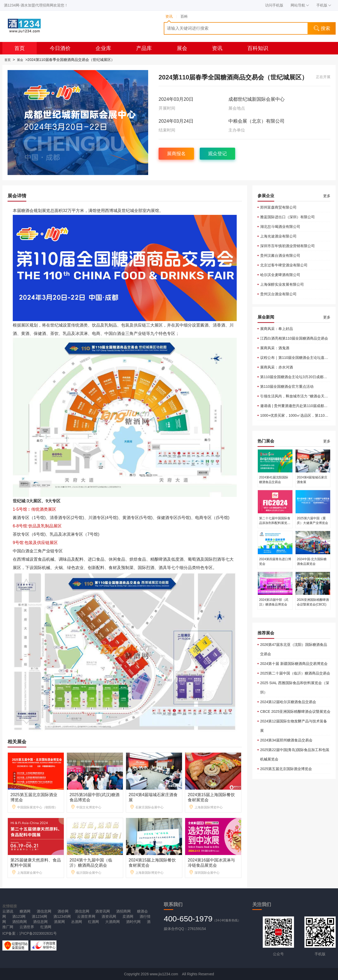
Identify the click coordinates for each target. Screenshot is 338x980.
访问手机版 (274, 5)
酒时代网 (133, 922)
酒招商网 (123, 911)
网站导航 (300, 5)
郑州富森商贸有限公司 (278, 207)
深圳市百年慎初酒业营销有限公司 (287, 246)
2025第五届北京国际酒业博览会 (286, 769)
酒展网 (59, 922)
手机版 (324, 5)
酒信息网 (44, 911)
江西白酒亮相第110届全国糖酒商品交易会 (294, 338)
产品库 (144, 48)
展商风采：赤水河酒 (277, 367)
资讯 (217, 48)
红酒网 (93, 922)
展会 (182, 48)
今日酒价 (60, 48)
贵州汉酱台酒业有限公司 (280, 255)
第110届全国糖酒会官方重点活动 (287, 386)
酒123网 (19, 916)
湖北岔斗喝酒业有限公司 (280, 227)
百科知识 (258, 48)
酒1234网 (39, 916)
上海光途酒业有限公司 (278, 236)
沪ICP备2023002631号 (38, 933)
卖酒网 (128, 916)
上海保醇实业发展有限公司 (282, 284)
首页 (20, 48)
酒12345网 (62, 916)
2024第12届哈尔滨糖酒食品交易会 (288, 702)
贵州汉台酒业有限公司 (278, 294)
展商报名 (176, 154)
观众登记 (217, 154)
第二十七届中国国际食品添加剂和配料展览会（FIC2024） (275, 523)
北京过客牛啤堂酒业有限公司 (284, 265)
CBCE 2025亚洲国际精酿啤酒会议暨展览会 (295, 711)
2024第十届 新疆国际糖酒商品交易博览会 (294, 664)
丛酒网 (77, 922)
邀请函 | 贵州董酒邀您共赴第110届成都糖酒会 (298, 406)
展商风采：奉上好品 (277, 329)
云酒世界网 (86, 916)
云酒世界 (27, 927)
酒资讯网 (103, 911)
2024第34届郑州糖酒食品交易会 (286, 740)
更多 (327, 196)
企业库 (103, 48)
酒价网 (63, 911)
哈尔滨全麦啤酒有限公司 (280, 275)
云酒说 (8, 911)
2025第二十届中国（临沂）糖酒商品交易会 (295, 673)
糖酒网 (25, 911)
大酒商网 (112, 922)
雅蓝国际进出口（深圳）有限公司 (287, 217)
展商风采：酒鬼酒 (275, 348)
